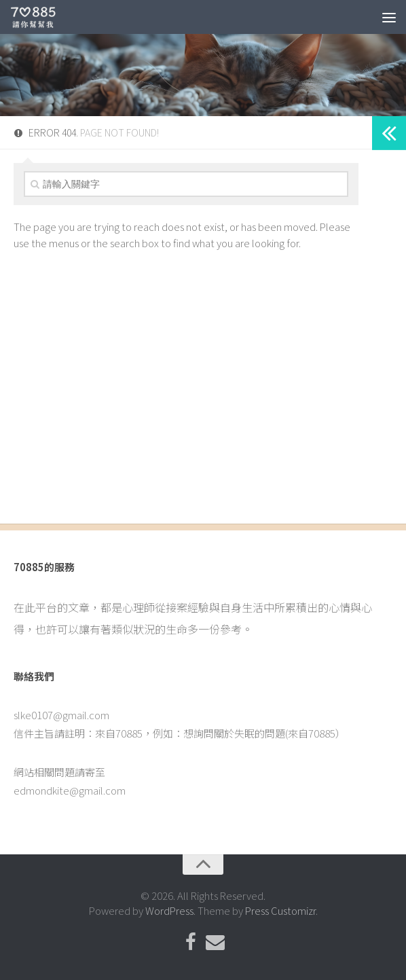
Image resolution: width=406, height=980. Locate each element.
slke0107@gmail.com (61, 715)
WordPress (169, 910)
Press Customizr (280, 910)
